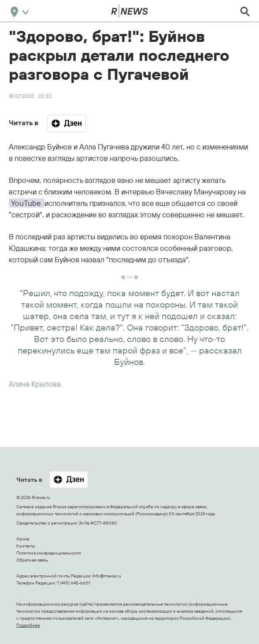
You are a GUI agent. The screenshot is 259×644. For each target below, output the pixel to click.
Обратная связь (32, 560)
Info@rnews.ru (107, 576)
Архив (23, 539)
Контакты (26, 546)
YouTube (27, 203)
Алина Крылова (35, 384)
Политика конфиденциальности (49, 553)
